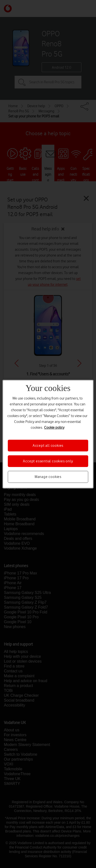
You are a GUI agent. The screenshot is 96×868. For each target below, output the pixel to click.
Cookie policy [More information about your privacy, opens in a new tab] (54, 427)
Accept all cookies (48, 445)
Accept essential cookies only (48, 461)
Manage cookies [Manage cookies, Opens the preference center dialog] (48, 477)
